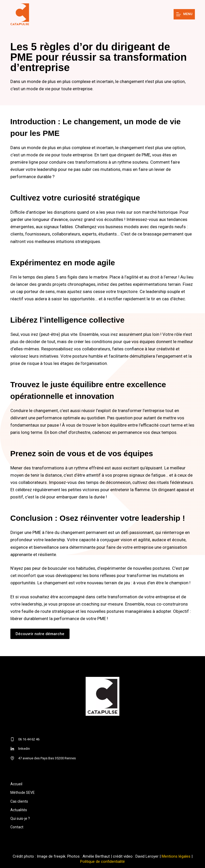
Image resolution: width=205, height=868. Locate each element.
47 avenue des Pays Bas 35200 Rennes (47, 758)
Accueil (16, 784)
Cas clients (19, 801)
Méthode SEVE (23, 793)
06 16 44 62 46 (29, 739)
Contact (17, 827)
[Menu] (184, 14)
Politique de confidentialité (102, 862)
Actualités (19, 810)
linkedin (24, 749)
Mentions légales (176, 856)
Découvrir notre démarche (40, 634)
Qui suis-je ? (20, 818)
